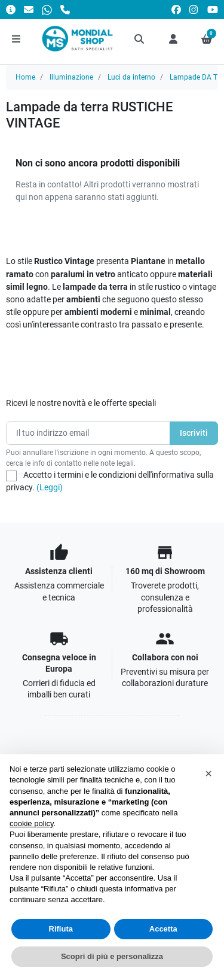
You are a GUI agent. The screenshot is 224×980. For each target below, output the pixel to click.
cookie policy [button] (31, 823)
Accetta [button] (163, 929)
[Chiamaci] (65, 9)
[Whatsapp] (47, 9)
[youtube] (213, 9)
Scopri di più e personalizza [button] (112, 956)
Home (25, 77)
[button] (140, 39)
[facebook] (176, 9)
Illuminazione (71, 77)
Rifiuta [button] (61, 929)
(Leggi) (50, 487)
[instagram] (194, 9)
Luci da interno (131, 77)
